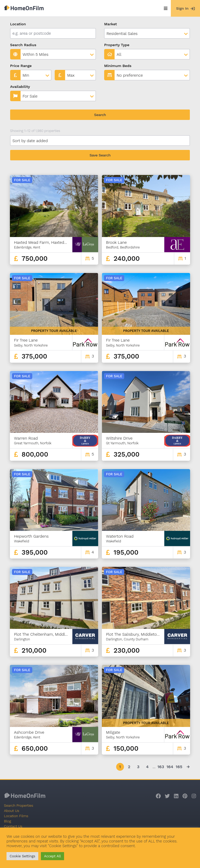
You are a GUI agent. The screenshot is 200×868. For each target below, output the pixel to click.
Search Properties (18, 805)
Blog (7, 821)
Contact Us (13, 826)
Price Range (21, 66)
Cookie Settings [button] (22, 856)
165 (179, 767)
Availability (20, 87)
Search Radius (23, 45)
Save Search (100, 155)
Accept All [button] (52, 856)
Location (18, 24)
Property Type (117, 45)
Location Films (16, 816)
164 (170, 767)
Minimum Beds (118, 66)
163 (161, 767)
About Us (11, 811)
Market (111, 24)
